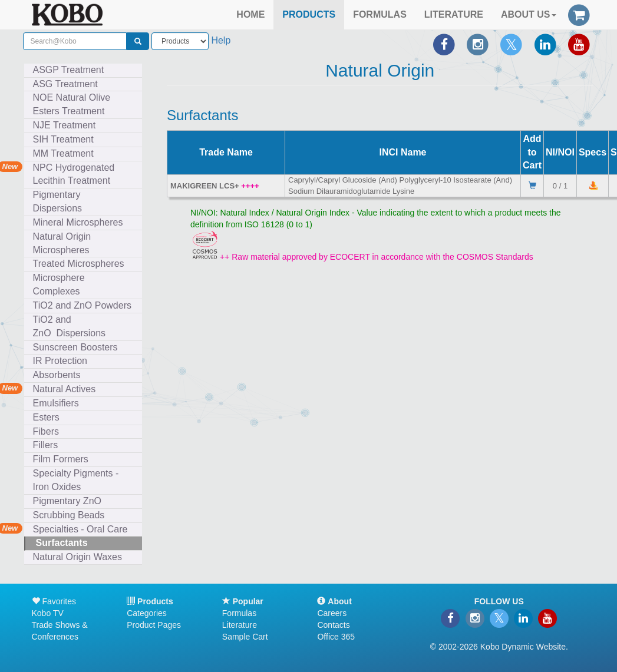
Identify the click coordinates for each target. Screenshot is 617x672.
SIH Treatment (66, 139)
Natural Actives (65, 389)
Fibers (49, 431)
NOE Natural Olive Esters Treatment (72, 104)
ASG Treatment (68, 84)
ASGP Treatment (69, 70)
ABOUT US (529, 14)
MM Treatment (63, 153)
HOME (250, 14)
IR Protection (60, 361)
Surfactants (65, 543)
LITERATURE (454, 14)
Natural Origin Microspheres (64, 243)
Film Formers (61, 459)
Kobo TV (48, 613)
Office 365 (336, 637)
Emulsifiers (59, 403)
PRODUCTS (309, 14)
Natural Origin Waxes (77, 557)
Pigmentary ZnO (67, 501)
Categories (147, 613)
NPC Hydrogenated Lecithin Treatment (74, 174)
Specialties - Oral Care (80, 529)
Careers (332, 613)
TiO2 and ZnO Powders (82, 305)
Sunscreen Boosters (78, 347)
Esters (49, 417)
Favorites (54, 601)
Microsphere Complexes (59, 284)
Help (221, 40)
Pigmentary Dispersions (60, 201)
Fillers (48, 445)
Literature (240, 625)
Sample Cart (245, 637)
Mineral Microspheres (81, 222)
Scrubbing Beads (72, 515)
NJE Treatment (67, 125)
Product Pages (154, 625)
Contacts (333, 625)
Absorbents (57, 375)
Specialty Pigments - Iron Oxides (76, 480)
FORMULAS (380, 14)
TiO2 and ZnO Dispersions (70, 326)
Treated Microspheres (81, 264)
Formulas (239, 613)
